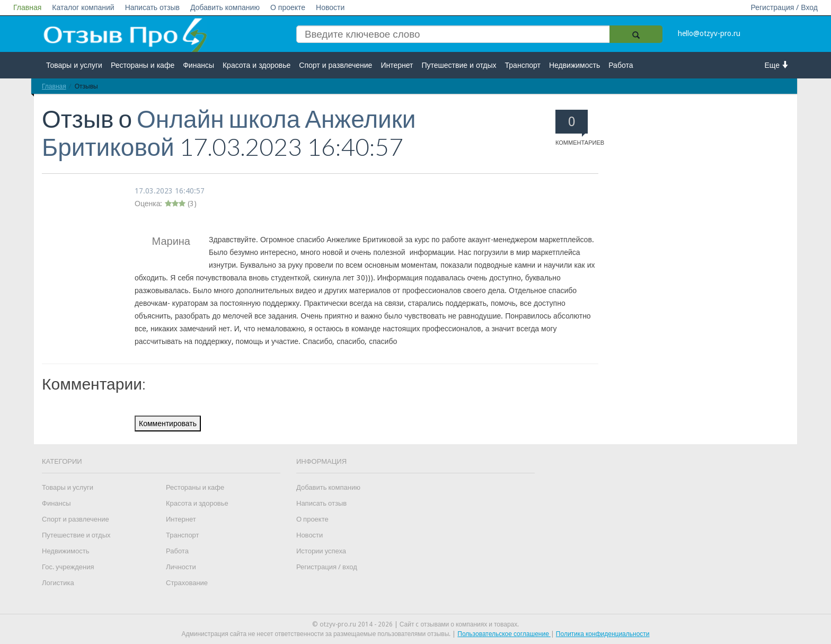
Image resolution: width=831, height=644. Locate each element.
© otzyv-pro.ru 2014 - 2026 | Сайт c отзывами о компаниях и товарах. (416, 624)
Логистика (58, 583)
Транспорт (523, 65)
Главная (27, 7)
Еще (777, 65)
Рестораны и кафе (143, 65)
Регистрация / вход (327, 567)
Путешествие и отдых (459, 65)
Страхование (187, 583)
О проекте (288, 7)
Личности (181, 567)
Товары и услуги (74, 65)
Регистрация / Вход (784, 7)
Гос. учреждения (68, 567)
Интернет (397, 65)
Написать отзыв (152, 7)
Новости (330, 7)
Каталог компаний (83, 7)
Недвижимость (574, 65)
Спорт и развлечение (335, 65)
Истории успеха (321, 551)
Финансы (198, 65)
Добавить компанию (225, 7)
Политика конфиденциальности (603, 634)
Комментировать (168, 424)
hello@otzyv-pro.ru (709, 33)
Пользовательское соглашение (504, 634)
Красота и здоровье (257, 65)
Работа (621, 65)
